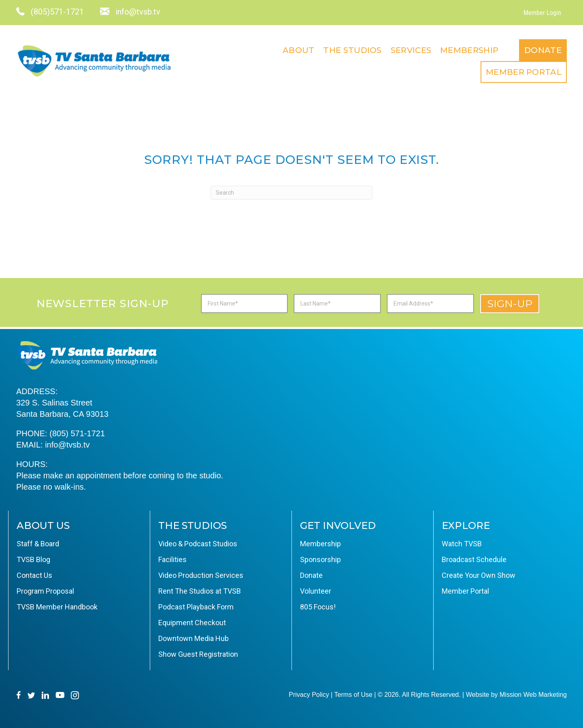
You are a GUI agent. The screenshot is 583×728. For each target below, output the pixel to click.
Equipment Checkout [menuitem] (192, 623)
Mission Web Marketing (533, 695)
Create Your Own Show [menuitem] (479, 575)
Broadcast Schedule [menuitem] (474, 559)
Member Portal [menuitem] (524, 72)
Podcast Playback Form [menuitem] (196, 607)
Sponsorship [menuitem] (320, 559)
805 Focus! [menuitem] (318, 607)
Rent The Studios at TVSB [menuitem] (200, 591)
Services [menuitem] (411, 50)
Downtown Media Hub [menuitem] (194, 638)
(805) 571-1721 (77, 433)
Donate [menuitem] (543, 50)
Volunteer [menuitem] (316, 591)
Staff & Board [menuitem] (38, 544)
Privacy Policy (309, 695)
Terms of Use (353, 695)
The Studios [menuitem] (352, 50)
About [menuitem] (299, 50)
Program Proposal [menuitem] (45, 591)
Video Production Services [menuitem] (201, 575)
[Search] (291, 193)
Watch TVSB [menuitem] (462, 544)
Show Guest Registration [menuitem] (198, 654)
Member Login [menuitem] (542, 13)
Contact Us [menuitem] (34, 575)
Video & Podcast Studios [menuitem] (198, 544)
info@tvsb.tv (67, 445)
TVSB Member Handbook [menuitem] (57, 607)
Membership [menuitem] (469, 50)
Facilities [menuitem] (172, 559)
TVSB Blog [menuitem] (33, 559)
